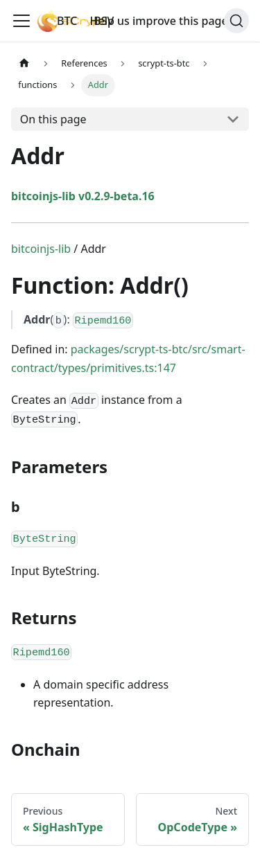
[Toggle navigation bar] (21, 21)
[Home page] (24, 63)
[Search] (236, 21)
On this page (53, 119)
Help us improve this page (165, 21)
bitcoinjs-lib (41, 249)
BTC (67, 21)
